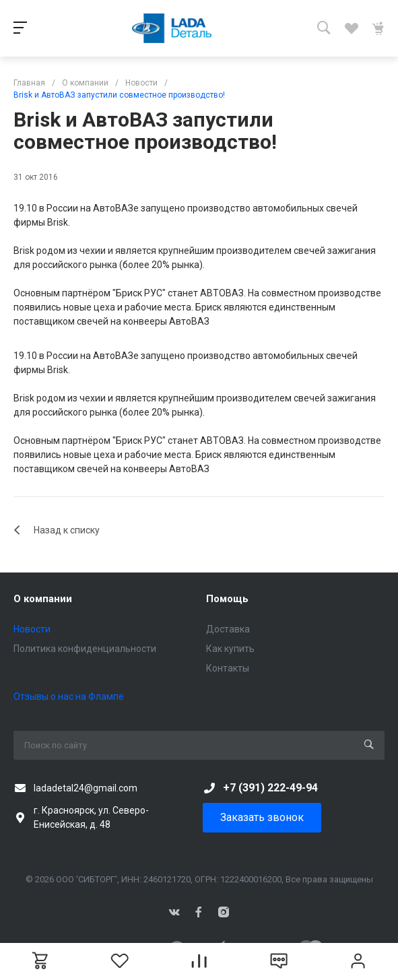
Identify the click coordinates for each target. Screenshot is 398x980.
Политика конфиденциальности (85, 649)
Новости (32, 629)
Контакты (228, 668)
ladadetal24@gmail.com (86, 788)
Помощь (227, 599)
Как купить (230, 649)
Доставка (228, 629)
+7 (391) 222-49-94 (270, 788)
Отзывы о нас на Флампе (69, 696)
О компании (43, 599)
